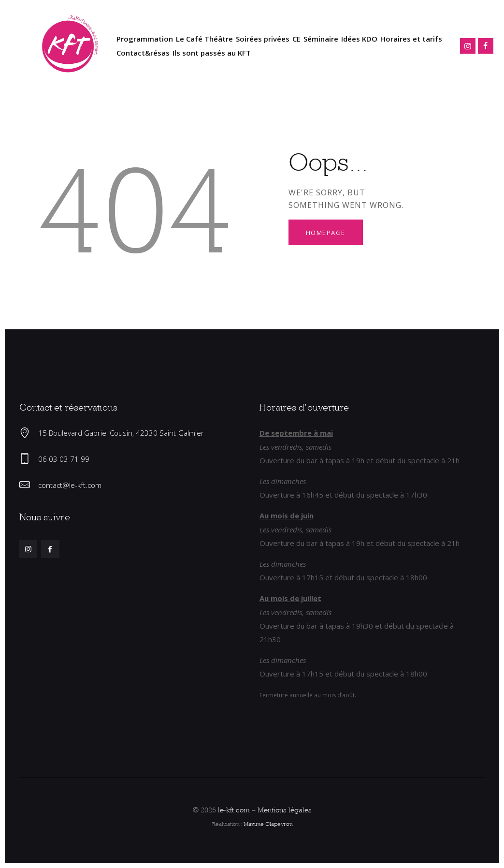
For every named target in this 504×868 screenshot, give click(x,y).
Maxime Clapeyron (268, 824)
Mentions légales (285, 810)
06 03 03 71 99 (64, 459)
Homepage (326, 233)
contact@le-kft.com (70, 485)
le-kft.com (234, 810)
